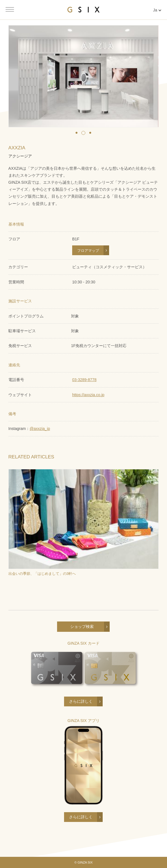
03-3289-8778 (84, 380)
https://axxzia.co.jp (88, 395)
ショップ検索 (82, 627)
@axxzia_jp (40, 429)
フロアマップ (88, 251)
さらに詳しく (81, 701)
